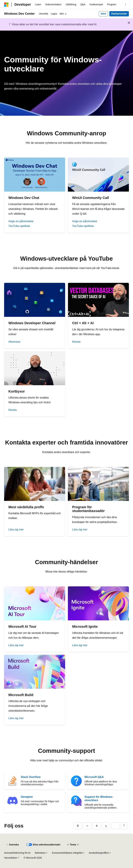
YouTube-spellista (19, 226)
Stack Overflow (31, 777)
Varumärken (11, 858)
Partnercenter (119, 14)
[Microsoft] (6, 5)
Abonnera (14, 342)
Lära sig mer (16, 530)
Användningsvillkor (99, 853)
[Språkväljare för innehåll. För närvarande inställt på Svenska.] (12, 845)
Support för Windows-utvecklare (99, 799)
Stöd (103, 14)
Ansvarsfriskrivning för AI (17, 853)
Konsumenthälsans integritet (67, 853)
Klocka (76, 342)
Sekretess (40, 853)
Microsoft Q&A (94, 777)
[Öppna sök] (125, 5)
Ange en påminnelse (21, 221)
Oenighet (27, 797)
